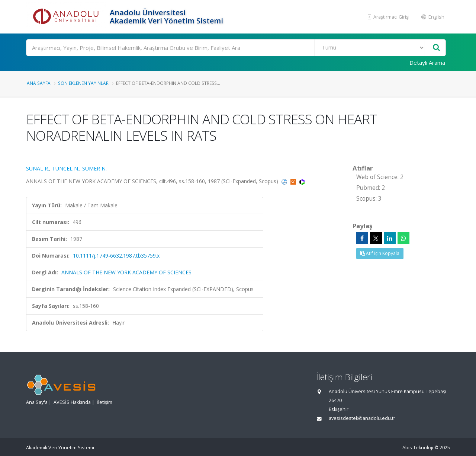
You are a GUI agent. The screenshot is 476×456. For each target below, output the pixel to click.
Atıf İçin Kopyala (380, 253)
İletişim (104, 402)
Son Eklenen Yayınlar (83, 83)
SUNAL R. (38, 168)
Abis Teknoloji (418, 448)
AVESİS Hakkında (72, 402)
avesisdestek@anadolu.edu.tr (362, 418)
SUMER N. (94, 168)
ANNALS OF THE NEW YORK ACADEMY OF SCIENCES (126, 272)
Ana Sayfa (39, 83)
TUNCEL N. (66, 168)
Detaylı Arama (427, 63)
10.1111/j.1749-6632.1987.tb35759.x (116, 256)
